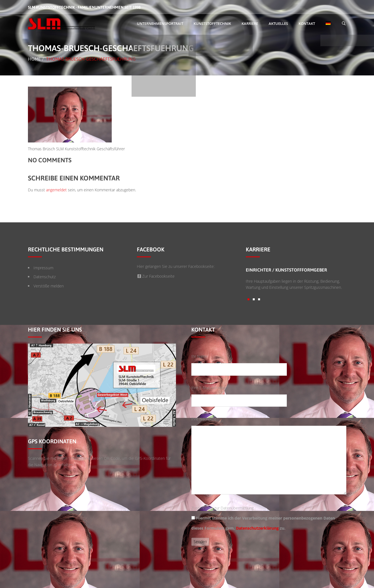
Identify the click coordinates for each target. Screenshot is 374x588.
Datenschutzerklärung (257, 528)
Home (34, 59)
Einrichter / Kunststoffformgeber (286, 270)
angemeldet (56, 190)
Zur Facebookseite (156, 276)
